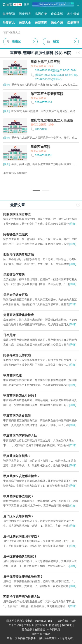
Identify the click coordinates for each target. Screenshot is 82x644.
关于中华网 (15, 625)
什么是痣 (9, 335)
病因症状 (41, 14)
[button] (36, 190)
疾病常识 (57, 14)
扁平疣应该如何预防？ (19, 516)
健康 (26, 4)
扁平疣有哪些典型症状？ (20, 556)
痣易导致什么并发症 (17, 355)
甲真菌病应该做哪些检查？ (22, 476)
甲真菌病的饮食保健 (17, 416)
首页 (6, 32)
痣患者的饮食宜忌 (16, 295)
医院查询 (41, 23)
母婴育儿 (9, 23)
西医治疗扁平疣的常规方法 (22, 597)
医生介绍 (57, 23)
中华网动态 (54, 630)
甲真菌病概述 (12, 375)
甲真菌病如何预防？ (17, 456)
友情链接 (40, 630)
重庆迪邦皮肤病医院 (15, 173)
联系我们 (42, 625)
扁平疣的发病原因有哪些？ (22, 536)
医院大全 (25, 23)
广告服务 (29, 625)
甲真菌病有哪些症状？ (19, 496)
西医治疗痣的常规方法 (19, 254)
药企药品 (25, 14)
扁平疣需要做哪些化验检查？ (23, 577)
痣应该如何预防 (14, 275)
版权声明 (67, 625)
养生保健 (73, 14)
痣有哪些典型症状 (16, 234)
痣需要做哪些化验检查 (19, 315)
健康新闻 (9, 14)
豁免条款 (27, 630)
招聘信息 (54, 625)
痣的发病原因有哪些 (17, 214)
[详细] (73, 224)
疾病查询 (73, 23)
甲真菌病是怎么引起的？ (20, 395)
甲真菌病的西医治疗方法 (20, 436)
